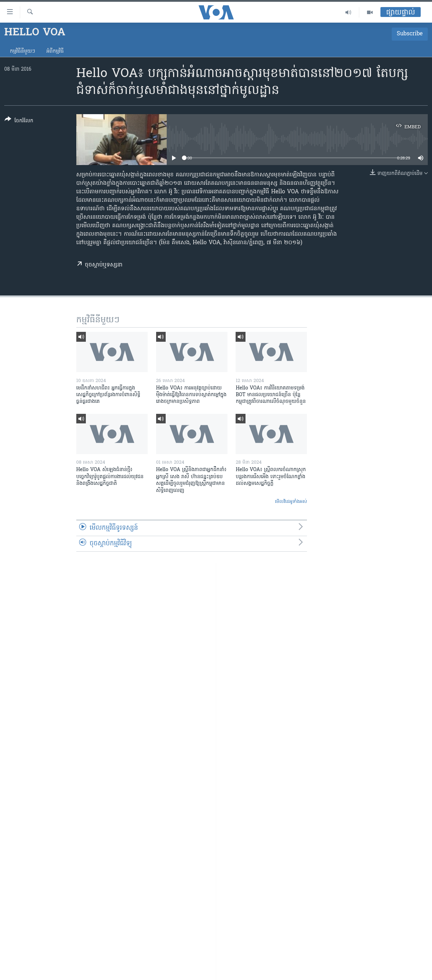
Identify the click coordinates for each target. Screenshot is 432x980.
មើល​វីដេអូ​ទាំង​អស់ (291, 502)
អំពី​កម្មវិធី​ (55, 51)
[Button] (19, 121)
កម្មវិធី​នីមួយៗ (22, 51)
